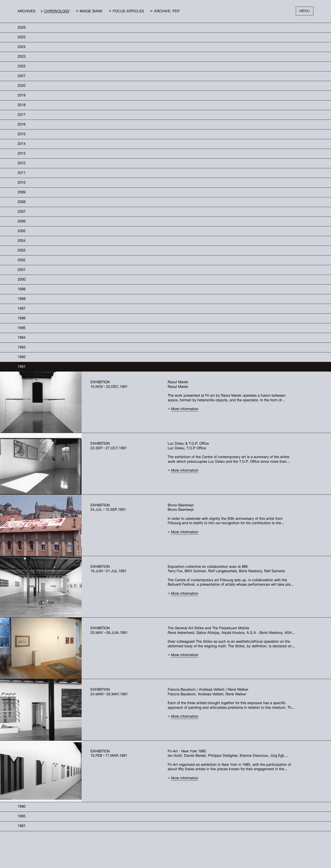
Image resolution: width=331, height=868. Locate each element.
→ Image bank (89, 12)
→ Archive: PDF (165, 12)
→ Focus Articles (126, 12)
